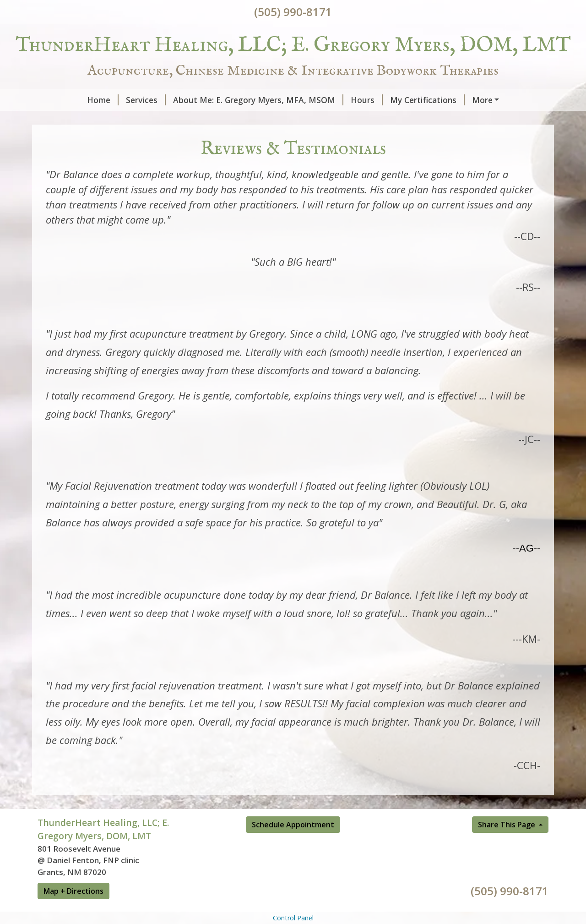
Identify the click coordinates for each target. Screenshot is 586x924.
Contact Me (72, 119)
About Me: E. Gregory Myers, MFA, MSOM (216, 100)
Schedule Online (244, 119)
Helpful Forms (462, 100)
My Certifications (385, 100)
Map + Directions (73, 910)
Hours (325, 100)
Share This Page (507, 844)
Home (61, 100)
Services (104, 100)
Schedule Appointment (293, 844)
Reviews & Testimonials (156, 119)
